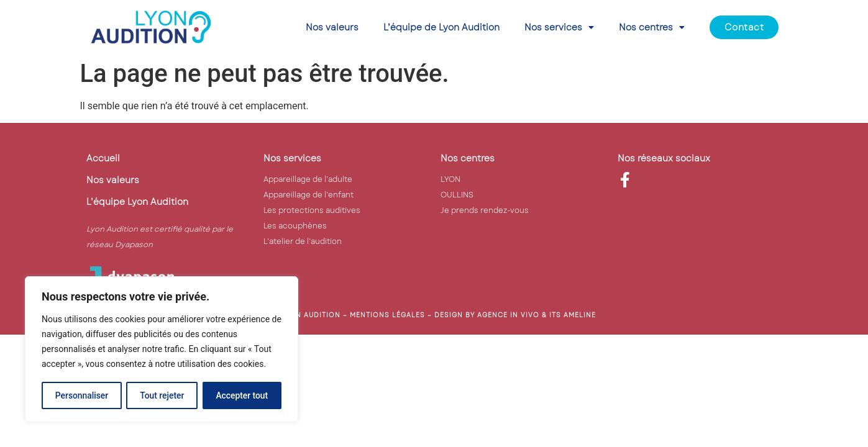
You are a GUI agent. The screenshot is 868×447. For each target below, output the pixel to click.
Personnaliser (81, 395)
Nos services (559, 27)
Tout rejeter (162, 395)
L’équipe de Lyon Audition (441, 27)
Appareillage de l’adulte (308, 179)
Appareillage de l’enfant (308, 195)
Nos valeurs (332, 27)
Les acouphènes (295, 226)
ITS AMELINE (573, 315)
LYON (450, 179)
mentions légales (387, 315)
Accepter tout (242, 395)
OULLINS (457, 195)
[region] (162, 350)
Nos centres (652, 27)
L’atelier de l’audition (303, 242)
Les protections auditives (312, 210)
